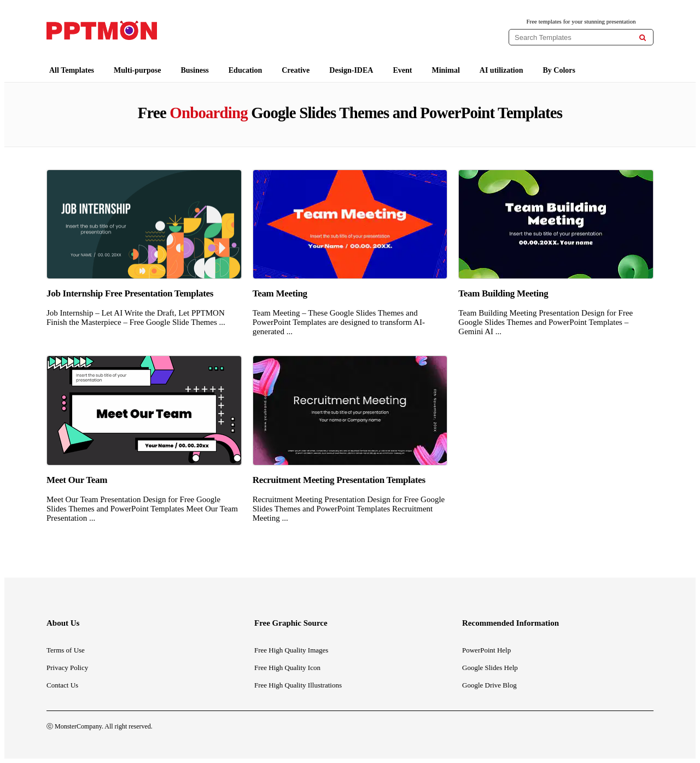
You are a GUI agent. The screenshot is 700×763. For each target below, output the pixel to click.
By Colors (559, 70)
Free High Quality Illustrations (298, 685)
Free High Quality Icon (287, 668)
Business (194, 70)
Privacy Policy (67, 668)
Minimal (445, 70)
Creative (296, 70)
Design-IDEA (351, 70)
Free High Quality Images (291, 650)
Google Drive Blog (489, 685)
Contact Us (62, 685)
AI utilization (501, 70)
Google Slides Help (490, 668)
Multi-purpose (137, 70)
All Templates (72, 70)
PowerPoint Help (486, 650)
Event (402, 70)
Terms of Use (66, 650)
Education (245, 70)
